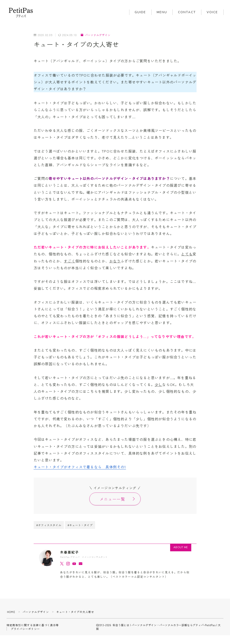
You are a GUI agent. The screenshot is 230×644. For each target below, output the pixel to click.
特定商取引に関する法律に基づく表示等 (33, 625)
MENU (162, 12)
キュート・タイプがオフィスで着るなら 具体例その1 (80, 467)
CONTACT (187, 12)
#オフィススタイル (49, 525)
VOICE (212, 12)
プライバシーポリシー (25, 629)
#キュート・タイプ (80, 525)
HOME (11, 612)
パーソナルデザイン (96, 35)
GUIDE (140, 12)
